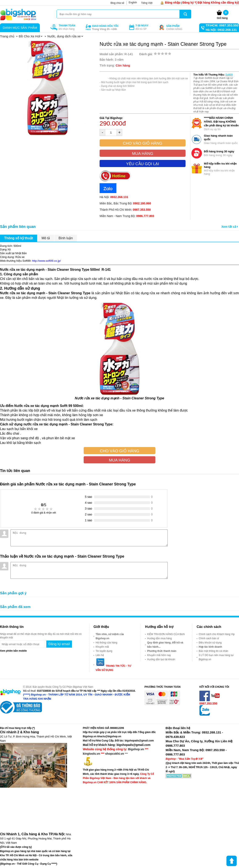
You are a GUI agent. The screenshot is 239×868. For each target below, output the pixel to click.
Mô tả (46, 238)
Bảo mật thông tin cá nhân (214, 651)
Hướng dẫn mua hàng (159, 638)
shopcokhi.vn (115, 754)
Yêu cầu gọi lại (142, 164)
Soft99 (229, 75)
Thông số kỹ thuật (19, 238)
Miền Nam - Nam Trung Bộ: (127, 216)
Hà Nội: (114, 197)
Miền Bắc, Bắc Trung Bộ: (125, 203)
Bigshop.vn (136, 749)
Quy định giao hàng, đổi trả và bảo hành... (165, 645)
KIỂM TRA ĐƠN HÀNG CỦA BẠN (166, 634)
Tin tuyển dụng (104, 651)
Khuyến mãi (102, 647)
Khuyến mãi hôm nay (159, 655)
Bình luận (66, 238)
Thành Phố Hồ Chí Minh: (125, 210)
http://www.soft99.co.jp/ (46, 261)
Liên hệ (100, 655)
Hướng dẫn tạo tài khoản (161, 659)
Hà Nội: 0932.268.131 (221, 30)
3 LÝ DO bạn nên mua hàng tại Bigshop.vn (216, 657)
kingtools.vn (91, 754)
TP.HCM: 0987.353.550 (222, 25)
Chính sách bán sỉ (209, 638)
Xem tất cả (230, 227)
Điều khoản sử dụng (210, 643)
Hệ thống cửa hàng (106, 643)
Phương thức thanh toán (162, 651)
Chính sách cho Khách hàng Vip (217, 634)
